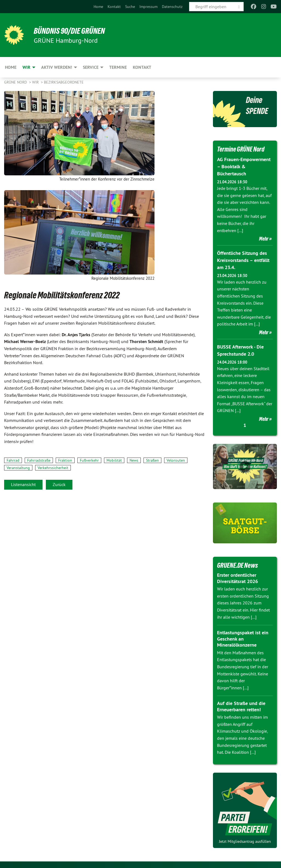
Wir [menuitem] (26, 67)
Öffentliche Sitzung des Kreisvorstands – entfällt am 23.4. (243, 259)
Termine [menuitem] (118, 67)
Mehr (264, 238)
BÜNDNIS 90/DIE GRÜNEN (72, 31)
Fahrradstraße (39, 460)
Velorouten (176, 460)
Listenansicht (23, 484)
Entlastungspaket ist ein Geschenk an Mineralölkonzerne (243, 637)
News (134, 460)
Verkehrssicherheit (53, 468)
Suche (130, 7)
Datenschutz (172, 7)
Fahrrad (13, 460)
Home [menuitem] (11, 67)
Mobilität (114, 460)
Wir (36, 82)
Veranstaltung (18, 468)
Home (98, 7)
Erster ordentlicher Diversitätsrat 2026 (238, 577)
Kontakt (114, 7)
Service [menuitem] (91, 67)
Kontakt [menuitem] (142, 67)
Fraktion (65, 460)
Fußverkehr (89, 460)
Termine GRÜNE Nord (242, 149)
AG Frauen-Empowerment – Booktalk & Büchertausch (244, 166)
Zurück (59, 484)
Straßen (152, 460)
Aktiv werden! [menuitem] (57, 67)
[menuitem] (98, 7)
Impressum (148, 7)
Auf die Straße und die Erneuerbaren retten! (241, 705)
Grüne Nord (16, 82)
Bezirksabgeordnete (64, 82)
